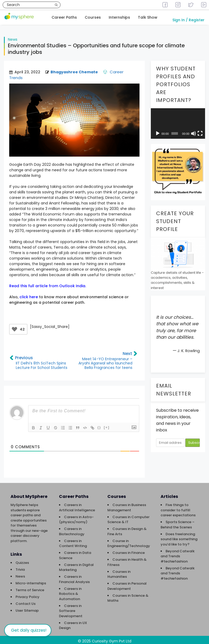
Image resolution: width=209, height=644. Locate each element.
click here (29, 294)
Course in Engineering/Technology (129, 541)
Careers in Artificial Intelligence (77, 505)
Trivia (20, 567)
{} (99, 425)
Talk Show (148, 17)
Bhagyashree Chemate (74, 69)
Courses (93, 17)
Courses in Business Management (127, 505)
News (13, 37)
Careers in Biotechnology (72, 529)
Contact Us (26, 601)
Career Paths (64, 17)
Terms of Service (30, 587)
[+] (107, 425)
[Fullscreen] (200, 131)
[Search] (56, 5)
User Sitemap (27, 608)
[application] (178, 121)
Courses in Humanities (119, 572)
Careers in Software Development (71, 608)
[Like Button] (14, 327)
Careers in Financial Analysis (74, 577)
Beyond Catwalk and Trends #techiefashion (178, 554)
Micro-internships (31, 581)
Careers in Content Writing (73, 541)
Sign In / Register (188, 20)
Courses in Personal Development (127, 583)
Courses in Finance (129, 550)
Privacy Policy (28, 594)
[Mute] (193, 131)
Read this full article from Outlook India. (48, 283)
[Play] (158, 131)
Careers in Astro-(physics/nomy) (76, 517)
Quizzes (22, 560)
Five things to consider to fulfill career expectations (178, 507)
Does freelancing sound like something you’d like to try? (179, 537)
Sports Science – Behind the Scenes (178, 522)
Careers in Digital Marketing (76, 565)
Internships (119, 17)
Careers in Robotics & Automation (70, 591)
